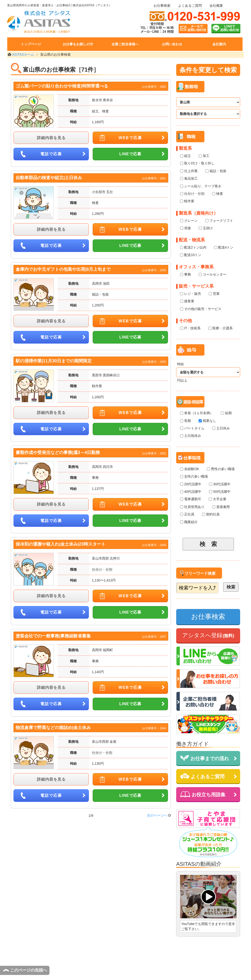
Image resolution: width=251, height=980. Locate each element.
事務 (185, 274)
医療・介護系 (220, 328)
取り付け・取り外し (197, 163)
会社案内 (219, 44)
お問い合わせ (172, 44)
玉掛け (206, 228)
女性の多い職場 (194, 476)
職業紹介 (189, 522)
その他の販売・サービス (201, 309)
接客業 (187, 301)
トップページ (31, 44)
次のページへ (157, 815)
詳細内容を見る (51, 138)
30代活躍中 (220, 484)
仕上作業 (189, 171)
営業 (214, 294)
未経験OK (190, 469)
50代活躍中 (220, 492)
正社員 (187, 514)
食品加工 (189, 179)
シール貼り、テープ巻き (201, 186)
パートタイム (192, 428)
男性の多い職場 (221, 469)
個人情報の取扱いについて (185, 968)
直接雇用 (221, 507)
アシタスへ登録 (208, 635)
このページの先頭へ (29, 970)
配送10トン (191, 255)
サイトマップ (223, 968)
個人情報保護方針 (143, 968)
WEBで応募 (130, 138)
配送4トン (224, 247)
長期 (185, 421)
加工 (204, 156)
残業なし (207, 421)
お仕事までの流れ (205, 758)
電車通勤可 (191, 499)
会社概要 (216, 6)
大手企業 (218, 499)
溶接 (185, 228)
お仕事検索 (162, 6)
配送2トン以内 (193, 247)
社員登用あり (192, 507)
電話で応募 (51, 154)
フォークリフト (219, 221)
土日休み (221, 428)
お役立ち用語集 (203, 794)
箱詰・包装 (216, 171)
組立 (185, 156)
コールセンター (213, 274)
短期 (226, 413)
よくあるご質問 (190, 6)
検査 (218, 194)
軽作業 (187, 201)
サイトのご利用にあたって (102, 968)
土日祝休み (191, 436)
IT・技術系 (190, 328)
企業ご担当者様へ (125, 44)
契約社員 (211, 514)
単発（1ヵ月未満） (197, 413)
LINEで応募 (130, 154)
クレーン (189, 221)
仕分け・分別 (192, 194)
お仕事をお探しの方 (78, 44)
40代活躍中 (191, 492)
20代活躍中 (191, 484)
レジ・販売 (191, 294)
